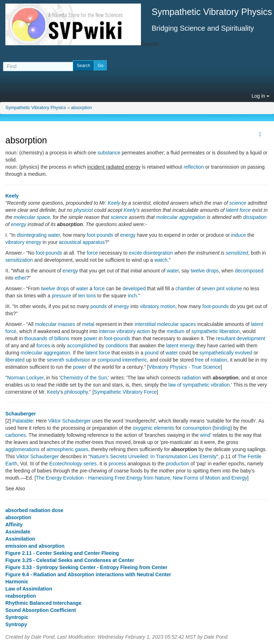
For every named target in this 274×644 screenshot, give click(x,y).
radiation (192, 378)
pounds (98, 306)
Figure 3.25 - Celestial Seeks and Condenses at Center (70, 560)
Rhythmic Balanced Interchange (43, 603)
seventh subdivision (68, 360)
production (177, 464)
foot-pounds (100, 235)
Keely (12, 196)
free (199, 360)
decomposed (249, 271)
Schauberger (21, 414)
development (251, 338)
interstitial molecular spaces (165, 324)
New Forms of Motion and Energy (210, 478)
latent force (238, 210)
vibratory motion (158, 306)
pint (221, 288)
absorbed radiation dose (34, 510)
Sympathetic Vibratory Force (125, 392)
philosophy (76, 392)
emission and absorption (35, 546)
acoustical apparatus (82, 242)
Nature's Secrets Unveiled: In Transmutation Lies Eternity (153, 456)
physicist (83, 210)
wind (205, 435)
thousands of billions (47, 338)
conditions (117, 346)
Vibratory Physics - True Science (184, 367)
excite (135, 253)
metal (88, 324)
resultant (225, 338)
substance (109, 153)
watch (161, 260)
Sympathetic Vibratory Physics (36, 108)
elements (164, 428)
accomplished (82, 346)
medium (176, 331)
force (92, 253)
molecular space (32, 217)
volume (234, 288)
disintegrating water (38, 235)
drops (212, 271)
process (118, 464)
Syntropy (16, 624)
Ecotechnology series (73, 464)
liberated (15, 360)
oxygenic (143, 428)
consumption (197, 428)
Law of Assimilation (29, 589)
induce (239, 235)
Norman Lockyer (25, 378)
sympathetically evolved (226, 353)
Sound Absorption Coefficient (41, 610)
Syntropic (17, 617)
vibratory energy (23, 242)
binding (222, 428)
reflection (194, 167)
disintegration (158, 253)
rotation (219, 360)
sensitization (19, 260)
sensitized (237, 253)
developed (134, 288)
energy (19, 224)
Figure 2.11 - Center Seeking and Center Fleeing (62, 553)
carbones (16, 435)
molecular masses (55, 324)
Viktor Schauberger (70, 421)
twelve (198, 271)
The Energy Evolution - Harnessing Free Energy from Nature (103, 478)
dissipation (255, 217)
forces (43, 346)
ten (82, 296)
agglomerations (22, 449)
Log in (260, 96)
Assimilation (20, 539)
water (172, 271)
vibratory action (133, 331)
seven (209, 288)
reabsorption (21, 596)
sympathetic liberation (215, 331)
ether (20, 278)
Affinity (14, 525)
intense (107, 331)
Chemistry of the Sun (84, 378)
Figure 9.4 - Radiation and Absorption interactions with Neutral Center (88, 574)
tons (91, 296)
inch (132, 296)
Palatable (22, 421)
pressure (61, 296)
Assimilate (18, 532)
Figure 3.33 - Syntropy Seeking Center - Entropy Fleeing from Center (86, 567)
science (238, 203)
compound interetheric (122, 360)
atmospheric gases (67, 449)
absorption (82, 108)
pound (152, 353)
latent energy (181, 346)
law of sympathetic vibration (199, 385)
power (90, 338)
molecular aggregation (181, 217)
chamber (185, 288)
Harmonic (17, 582)
